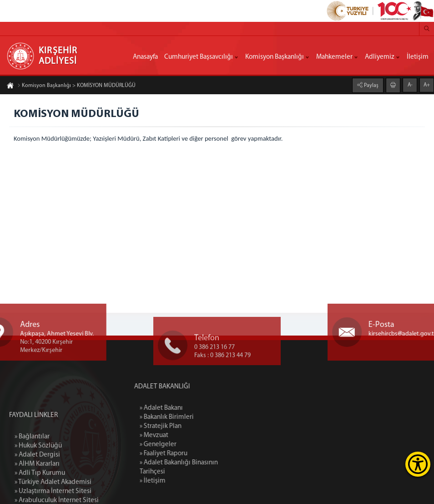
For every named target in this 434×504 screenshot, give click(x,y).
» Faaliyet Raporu (193, 454)
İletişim (418, 57)
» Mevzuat (183, 435)
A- (410, 84)
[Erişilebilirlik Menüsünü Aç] (418, 464)
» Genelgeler (187, 445)
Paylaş (371, 85)
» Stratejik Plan (190, 426)
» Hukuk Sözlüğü (38, 486)
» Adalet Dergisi (37, 495)
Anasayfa (145, 57)
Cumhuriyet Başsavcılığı (199, 57)
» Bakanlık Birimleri (196, 417)
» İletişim (182, 481)
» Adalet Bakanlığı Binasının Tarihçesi (208, 467)
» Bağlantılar (32, 476)
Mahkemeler (334, 57)
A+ (427, 84)
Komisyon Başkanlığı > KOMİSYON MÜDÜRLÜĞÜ (76, 87)
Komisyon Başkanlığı (275, 57)
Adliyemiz (380, 57)
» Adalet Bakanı (190, 408)
